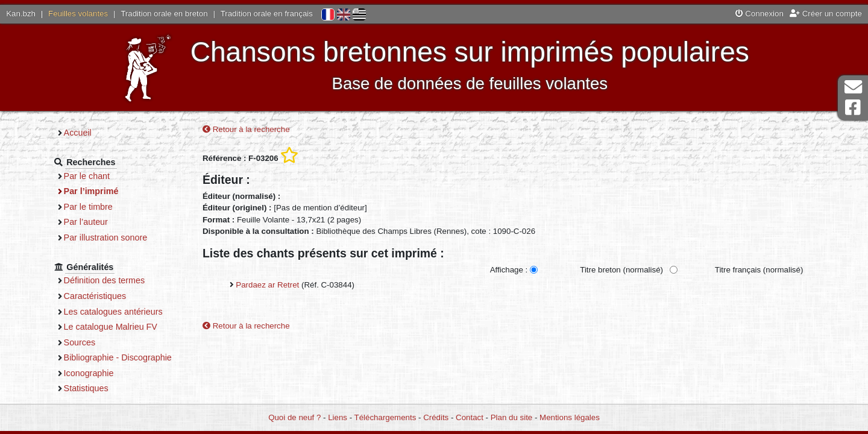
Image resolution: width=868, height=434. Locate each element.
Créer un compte (826, 14)
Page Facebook (853, 108)
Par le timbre (88, 207)
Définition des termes (105, 280)
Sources (80, 342)
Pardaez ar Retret (267, 285)
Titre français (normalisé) (759, 270)
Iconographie (89, 373)
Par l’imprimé (91, 191)
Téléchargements (385, 417)
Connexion (759, 14)
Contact (470, 417)
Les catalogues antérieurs (113, 312)
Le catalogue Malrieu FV (111, 327)
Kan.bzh (21, 14)
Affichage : (509, 270)
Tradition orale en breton (164, 14)
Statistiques (86, 388)
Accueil (78, 133)
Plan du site (511, 417)
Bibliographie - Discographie (118, 357)
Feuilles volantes (78, 14)
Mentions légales (570, 417)
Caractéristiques (95, 296)
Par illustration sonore (106, 237)
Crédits (436, 417)
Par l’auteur (86, 222)
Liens (338, 417)
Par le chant (87, 176)
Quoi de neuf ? (294, 417)
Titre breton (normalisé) (621, 270)
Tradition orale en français (267, 14)
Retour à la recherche (246, 129)
